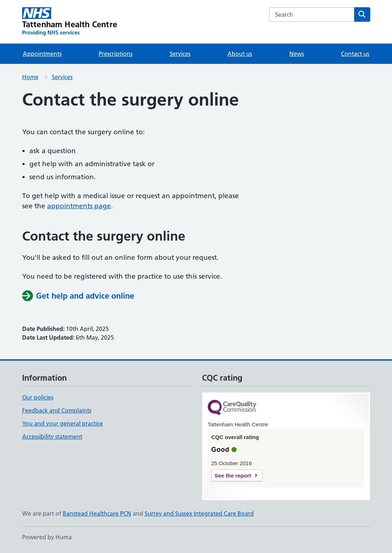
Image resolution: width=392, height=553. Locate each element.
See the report (233, 476)
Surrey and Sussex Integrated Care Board (199, 513)
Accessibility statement (52, 437)
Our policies (38, 397)
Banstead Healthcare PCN (97, 513)
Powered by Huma (47, 537)
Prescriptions (115, 54)
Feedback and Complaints (57, 410)
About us (240, 54)
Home (30, 77)
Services (180, 54)
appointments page (79, 206)
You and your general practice (63, 423)
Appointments (42, 54)
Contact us (355, 54)
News (297, 54)
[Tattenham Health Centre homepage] (70, 22)
